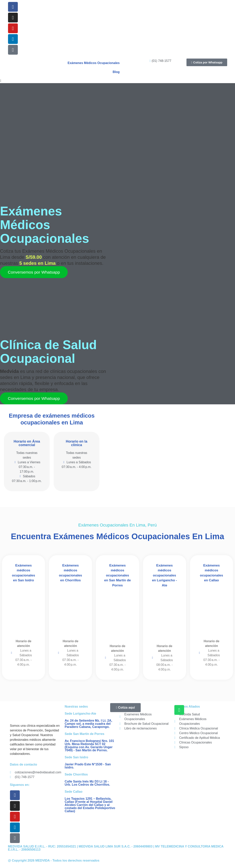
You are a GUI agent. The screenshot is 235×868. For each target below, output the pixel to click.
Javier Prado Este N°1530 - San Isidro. (88, 766)
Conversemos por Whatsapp (34, 272)
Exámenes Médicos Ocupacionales (94, 63)
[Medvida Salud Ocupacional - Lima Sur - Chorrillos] (70, 610)
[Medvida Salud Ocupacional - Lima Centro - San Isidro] (23, 610)
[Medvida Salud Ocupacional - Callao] (212, 610)
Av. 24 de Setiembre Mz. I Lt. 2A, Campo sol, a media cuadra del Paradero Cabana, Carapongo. (89, 724)
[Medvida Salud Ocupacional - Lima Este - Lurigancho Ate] (165, 615)
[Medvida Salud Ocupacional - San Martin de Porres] (117, 615)
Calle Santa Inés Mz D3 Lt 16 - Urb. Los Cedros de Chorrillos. (87, 783)
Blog (116, 72)
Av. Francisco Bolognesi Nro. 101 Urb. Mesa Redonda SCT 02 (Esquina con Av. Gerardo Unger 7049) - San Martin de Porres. (90, 746)
